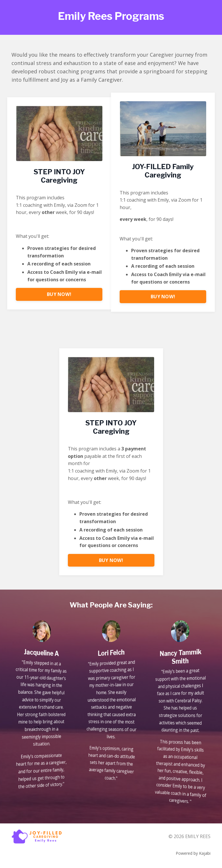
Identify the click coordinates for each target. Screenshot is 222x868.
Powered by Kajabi (193, 853)
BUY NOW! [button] (59, 294)
